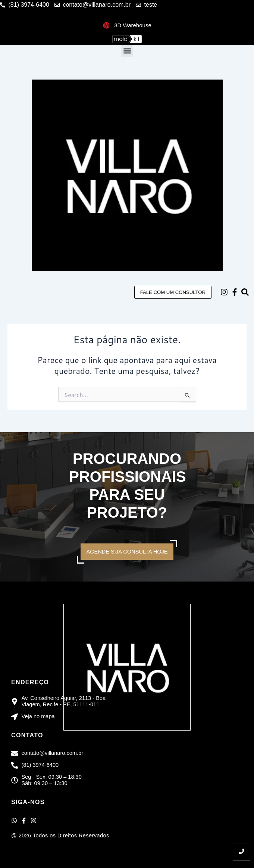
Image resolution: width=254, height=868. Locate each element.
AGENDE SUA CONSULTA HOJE (127, 552)
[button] (127, 51)
